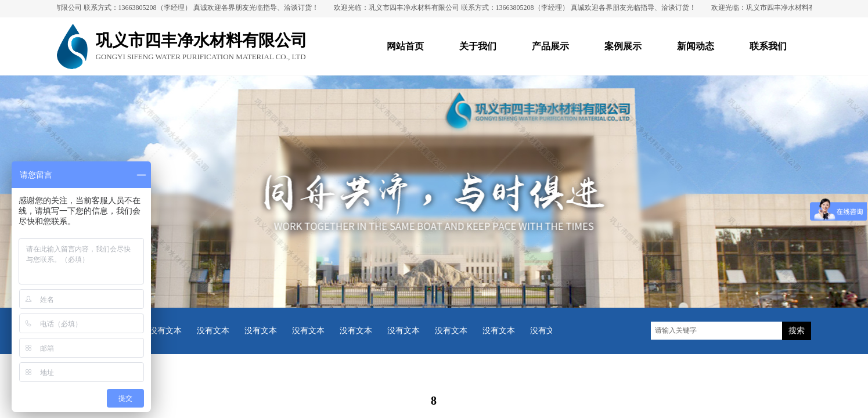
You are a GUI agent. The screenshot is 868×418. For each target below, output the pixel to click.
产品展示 (550, 46)
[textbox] (716, 331)
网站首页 (405, 46)
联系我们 (768, 46)
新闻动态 (696, 46)
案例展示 (623, 46)
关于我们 (478, 46)
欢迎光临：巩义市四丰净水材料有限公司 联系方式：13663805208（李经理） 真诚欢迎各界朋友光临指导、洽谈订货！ (517, 8)
